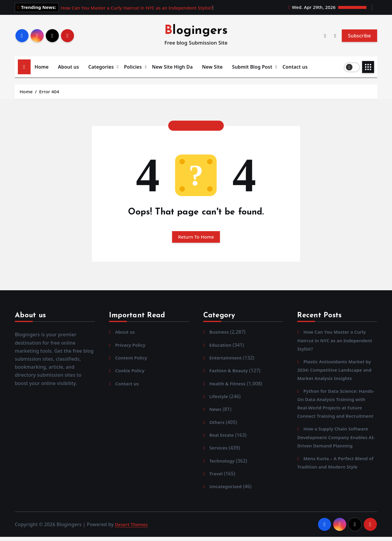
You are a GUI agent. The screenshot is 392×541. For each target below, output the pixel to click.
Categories (101, 67)
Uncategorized (226, 490)
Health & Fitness (229, 386)
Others (217, 425)
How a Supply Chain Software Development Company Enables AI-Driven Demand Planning (335, 448)
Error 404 (49, 92)
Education (221, 346)
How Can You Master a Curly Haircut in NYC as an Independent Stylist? (137, 8)
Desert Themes (132, 528)
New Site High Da (172, 67)
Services (219, 451)
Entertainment (226, 359)
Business (220, 333)
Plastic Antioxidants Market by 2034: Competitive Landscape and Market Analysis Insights (337, 372)
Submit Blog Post (252, 67)
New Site (212, 67)
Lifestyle (219, 399)
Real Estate (222, 438)
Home (41, 67)
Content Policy (132, 359)
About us (69, 67)
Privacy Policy (131, 346)
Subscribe (359, 36)
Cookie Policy (131, 373)
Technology (223, 464)
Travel (216, 477)
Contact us (295, 67)
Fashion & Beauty (230, 373)
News (216, 412)
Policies (133, 67)
